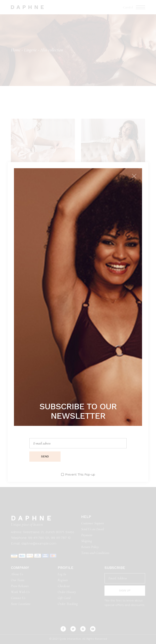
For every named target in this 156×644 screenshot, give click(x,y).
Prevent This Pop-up (80, 475)
